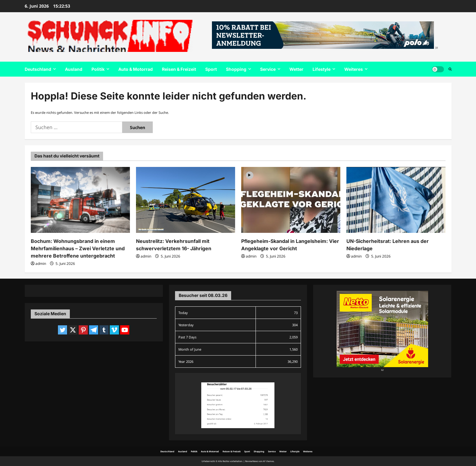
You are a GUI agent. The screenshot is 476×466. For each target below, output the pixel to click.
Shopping (236, 69)
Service (268, 69)
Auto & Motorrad (136, 69)
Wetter (296, 69)
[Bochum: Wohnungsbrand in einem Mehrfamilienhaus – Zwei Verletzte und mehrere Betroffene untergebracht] (80, 200)
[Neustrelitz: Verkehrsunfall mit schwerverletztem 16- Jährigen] (186, 200)
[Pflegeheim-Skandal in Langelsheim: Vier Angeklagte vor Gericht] (291, 200)
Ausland (74, 69)
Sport (211, 69)
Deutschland (38, 69)
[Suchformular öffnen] (450, 69)
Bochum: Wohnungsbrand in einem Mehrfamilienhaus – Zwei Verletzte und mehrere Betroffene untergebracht (78, 248)
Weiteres (354, 69)
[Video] (250, 175)
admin (41, 264)
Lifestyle (322, 69)
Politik (98, 69)
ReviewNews (252, 461)
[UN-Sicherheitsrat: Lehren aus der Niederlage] (396, 200)
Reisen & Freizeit (179, 69)
